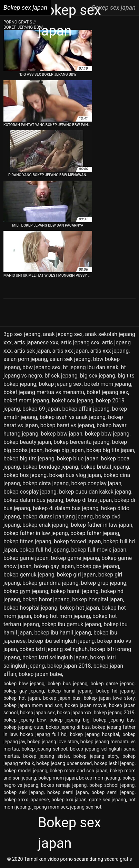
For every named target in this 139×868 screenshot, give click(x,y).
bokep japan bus (62, 698)
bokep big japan (64, 450)
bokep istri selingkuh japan (55, 657)
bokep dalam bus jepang (33, 500)
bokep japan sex (37, 713)
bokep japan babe (40, 674)
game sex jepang (107, 800)
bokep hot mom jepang (62, 616)
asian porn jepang (25, 359)
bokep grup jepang (104, 583)
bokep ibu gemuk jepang (71, 624)
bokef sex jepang (73, 400)
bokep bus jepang (25, 475)
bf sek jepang (61, 376)
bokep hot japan (79, 608)
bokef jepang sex (107, 392)
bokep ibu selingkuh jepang (61, 641)
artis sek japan (32, 351)
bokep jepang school (44, 749)
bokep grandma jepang (51, 583)
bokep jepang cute (23, 727)
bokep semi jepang (113, 792)
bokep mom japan (58, 778)
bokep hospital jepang (30, 608)
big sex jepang (98, 376)
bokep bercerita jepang (81, 442)
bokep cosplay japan (96, 483)
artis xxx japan (70, 351)
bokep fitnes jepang (27, 541)
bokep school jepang (112, 785)
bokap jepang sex (60, 384)
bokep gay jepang (98, 566)
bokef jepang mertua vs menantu (44, 392)
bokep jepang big (69, 720)
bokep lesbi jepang (114, 763)
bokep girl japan (76, 575)
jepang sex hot (86, 807)
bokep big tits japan (110, 450)
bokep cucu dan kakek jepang (95, 492)
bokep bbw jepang (107, 434)
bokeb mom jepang (108, 384)
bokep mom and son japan (78, 771)
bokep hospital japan (97, 599)
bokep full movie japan (99, 550)
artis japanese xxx (36, 342)
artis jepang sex (80, 342)
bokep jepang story (96, 756)
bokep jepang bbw (24, 720)
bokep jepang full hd (43, 734)
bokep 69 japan (41, 409)
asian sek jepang (70, 359)
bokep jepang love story (53, 742)
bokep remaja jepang (64, 785)
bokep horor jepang (46, 599)
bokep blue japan (78, 459)
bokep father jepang (95, 533)
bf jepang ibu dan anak (91, 367)
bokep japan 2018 (69, 666)
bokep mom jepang (100, 778)
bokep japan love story (109, 698)
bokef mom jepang (26, 400)
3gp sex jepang (22, 334)
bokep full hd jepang (44, 550)
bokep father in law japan (102, 525)
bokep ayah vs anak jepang (73, 417)
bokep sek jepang (24, 792)
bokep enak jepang (45, 525)
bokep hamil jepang (75, 591)
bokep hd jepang (115, 691)
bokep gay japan (54, 566)
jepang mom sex (50, 807)
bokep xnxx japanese (26, 800)
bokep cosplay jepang (30, 492)
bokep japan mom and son (33, 705)
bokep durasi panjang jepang (58, 517)
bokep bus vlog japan (75, 475)
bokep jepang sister (46, 756)
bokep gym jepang (26, 591)
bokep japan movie (86, 705)
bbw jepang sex (41, 367)
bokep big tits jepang (29, 459)
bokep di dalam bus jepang (66, 508)
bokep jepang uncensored (64, 763)
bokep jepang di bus (68, 727)
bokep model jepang (25, 771)
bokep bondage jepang (50, 467)
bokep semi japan (68, 792)
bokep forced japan (77, 541)
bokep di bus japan (89, 500)
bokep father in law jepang (36, 533)
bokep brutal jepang (105, 467)
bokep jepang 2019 (114, 713)
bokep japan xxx (74, 713)
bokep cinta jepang (46, 483)
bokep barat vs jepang (67, 425)
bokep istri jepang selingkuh (53, 649)
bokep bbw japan (62, 434)
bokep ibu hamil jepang (62, 633)
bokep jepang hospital (94, 734)
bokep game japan (26, 558)
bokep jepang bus (114, 720)
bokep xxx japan (69, 800)
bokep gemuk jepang (29, 575)
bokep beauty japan (27, 442)
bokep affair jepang (86, 409)
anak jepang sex (63, 334)
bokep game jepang (75, 558)
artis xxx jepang (110, 351)
